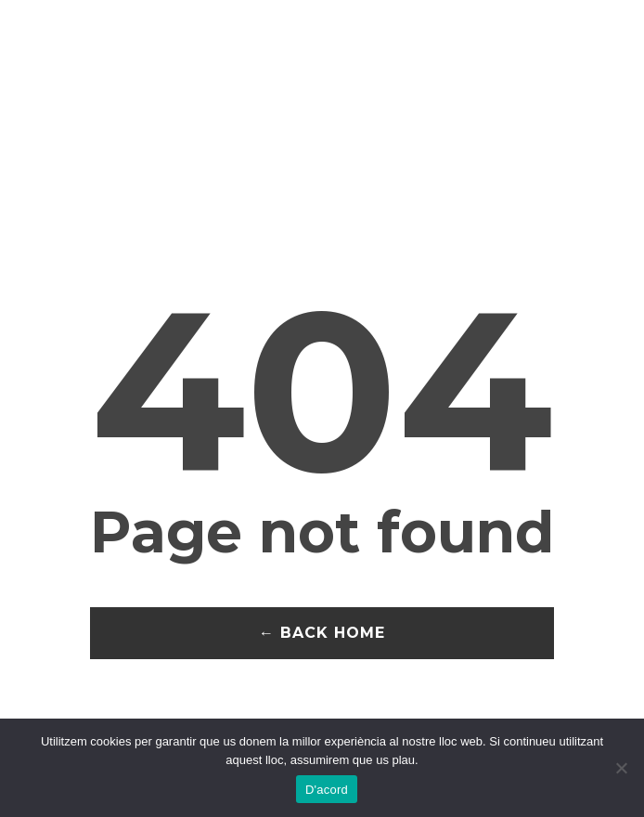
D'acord (327, 790)
